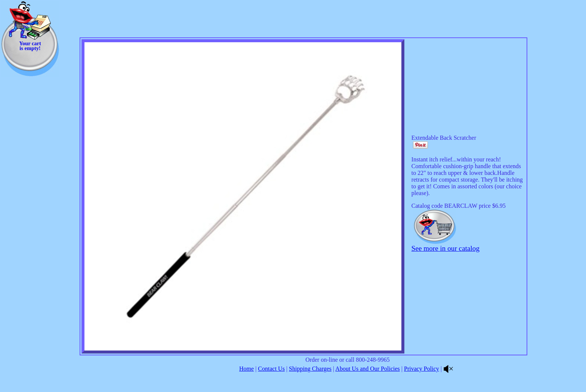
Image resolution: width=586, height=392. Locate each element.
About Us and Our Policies (367, 369)
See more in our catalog (445, 248)
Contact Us (271, 369)
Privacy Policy (422, 369)
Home (246, 369)
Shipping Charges (310, 369)
